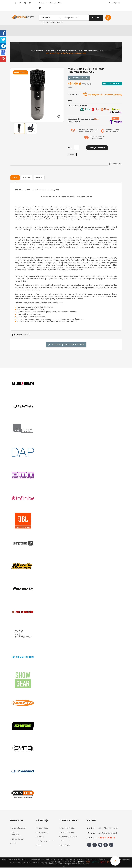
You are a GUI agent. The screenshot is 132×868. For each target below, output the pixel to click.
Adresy (15, 844)
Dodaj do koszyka (97, 148)
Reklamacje (66, 842)
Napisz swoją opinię (79, 79)
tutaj (87, 864)
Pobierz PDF (115, 165)
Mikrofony (82, 28)
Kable (101, 28)
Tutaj (81, 132)
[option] (19, 130)
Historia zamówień (16, 834)
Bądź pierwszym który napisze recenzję (66, 345)
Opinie (39, 178)
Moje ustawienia (19, 829)
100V (53, 28)
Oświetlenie (28, 28)
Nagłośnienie (44, 28)
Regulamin (65, 846)
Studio (72, 28)
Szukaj (96, 18)
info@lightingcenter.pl (107, 834)
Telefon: (92, 839)
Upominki (109, 28)
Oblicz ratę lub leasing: (78, 107)
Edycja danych (18, 840)
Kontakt (15, 34)
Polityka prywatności (46, 842)
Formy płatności (68, 829)
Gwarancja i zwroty (69, 837)
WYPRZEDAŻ (16, 28)
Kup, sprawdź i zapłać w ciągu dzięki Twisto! (83, 121)
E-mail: (91, 834)
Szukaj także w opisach (52, 22)
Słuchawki (93, 28)
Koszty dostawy (67, 833)
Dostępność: (73, 96)
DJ (36, 28)
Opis (15, 178)
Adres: (91, 829)
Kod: (70, 102)
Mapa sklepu (43, 829)
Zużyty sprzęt (43, 833)
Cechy (27, 178)
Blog (39, 846)
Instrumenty (62, 28)
